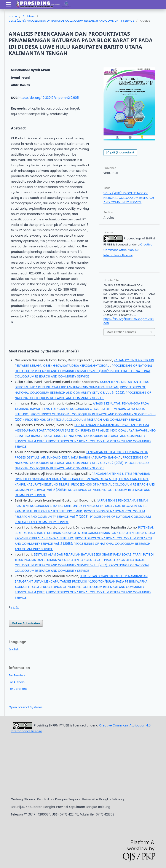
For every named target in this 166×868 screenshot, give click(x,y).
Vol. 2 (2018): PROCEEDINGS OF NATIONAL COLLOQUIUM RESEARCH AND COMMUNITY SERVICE (71, 21)
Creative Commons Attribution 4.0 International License (128, 250)
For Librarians (18, 689)
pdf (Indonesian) (122, 152)
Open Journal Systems (26, 707)
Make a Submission (26, 623)
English (14, 649)
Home (13, 16)
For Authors (17, 682)
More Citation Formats (121, 332)
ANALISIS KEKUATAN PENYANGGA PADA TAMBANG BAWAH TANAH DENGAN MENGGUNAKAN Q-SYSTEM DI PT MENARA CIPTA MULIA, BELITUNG (82, 409)
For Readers (17, 675)
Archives (29, 16)
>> (17, 607)
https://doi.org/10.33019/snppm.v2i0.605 (49, 98)
